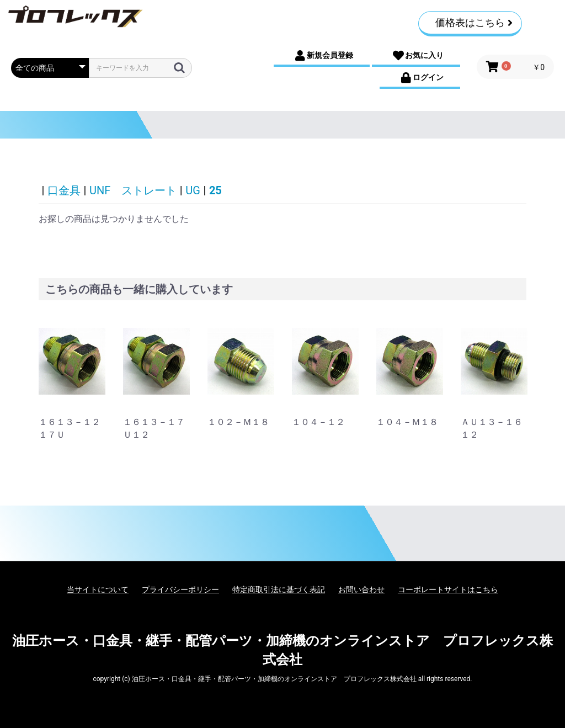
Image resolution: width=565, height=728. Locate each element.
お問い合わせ (361, 589)
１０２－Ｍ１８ (238, 422)
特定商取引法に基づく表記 (279, 589)
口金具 (64, 190)
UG (193, 190)
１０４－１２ (318, 422)
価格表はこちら (474, 22)
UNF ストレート (133, 190)
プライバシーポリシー (180, 589)
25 (215, 190)
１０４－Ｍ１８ (407, 422)
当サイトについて (98, 589)
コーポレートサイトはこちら (448, 589)
